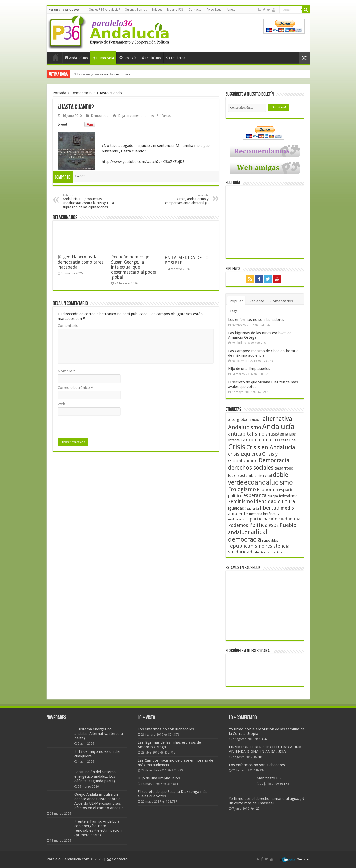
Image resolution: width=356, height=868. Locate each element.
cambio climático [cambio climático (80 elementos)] (260, 440)
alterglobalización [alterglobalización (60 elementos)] (245, 419)
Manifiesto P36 (270, 778)
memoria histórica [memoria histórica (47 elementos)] (262, 514)
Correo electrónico (75, 388)
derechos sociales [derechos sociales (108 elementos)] (251, 468)
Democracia (103, 58)
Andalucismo (77, 58)
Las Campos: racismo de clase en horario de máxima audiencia (263, 353)
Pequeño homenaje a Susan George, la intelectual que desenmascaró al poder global (134, 267)
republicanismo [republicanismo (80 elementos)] (246, 546)
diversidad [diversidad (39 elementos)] (265, 476)
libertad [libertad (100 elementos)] (270, 508)
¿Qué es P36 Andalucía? (104, 10)
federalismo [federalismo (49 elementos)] (288, 496)
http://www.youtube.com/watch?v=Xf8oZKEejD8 (143, 162)
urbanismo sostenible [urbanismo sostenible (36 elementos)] (268, 552)
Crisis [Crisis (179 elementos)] (237, 447)
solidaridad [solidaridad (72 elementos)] (240, 552)
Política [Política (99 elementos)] (258, 525)
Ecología (128, 58)
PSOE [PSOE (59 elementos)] (274, 525)
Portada (56, 57)
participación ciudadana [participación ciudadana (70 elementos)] (275, 519)
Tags (234, 311)
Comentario (68, 326)
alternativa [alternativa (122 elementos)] (277, 419)
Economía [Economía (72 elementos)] (267, 490)
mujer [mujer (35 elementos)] (280, 514)
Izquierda (176, 58)
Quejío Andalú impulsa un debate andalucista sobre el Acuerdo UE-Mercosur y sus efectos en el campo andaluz (99, 801)
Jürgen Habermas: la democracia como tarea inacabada (81, 262)
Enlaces (157, 10)
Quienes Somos (136, 10)
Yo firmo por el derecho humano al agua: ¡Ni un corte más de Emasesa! (267, 801)
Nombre (66, 371)
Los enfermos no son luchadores (256, 320)
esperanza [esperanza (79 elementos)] (255, 495)
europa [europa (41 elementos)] (273, 496)
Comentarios (282, 301)
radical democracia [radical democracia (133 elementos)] (248, 536)
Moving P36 (175, 10)
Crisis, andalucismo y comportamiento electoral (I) (183, 199)
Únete (231, 10)
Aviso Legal (215, 10)
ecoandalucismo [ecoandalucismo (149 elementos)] (269, 482)
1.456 (263, 739)
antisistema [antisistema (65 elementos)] (277, 434)
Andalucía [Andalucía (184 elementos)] (278, 427)
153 (286, 784)
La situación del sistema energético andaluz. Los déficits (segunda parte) (95, 776)
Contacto (195, 10)
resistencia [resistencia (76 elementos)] (277, 546)
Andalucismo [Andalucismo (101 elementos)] (245, 427)
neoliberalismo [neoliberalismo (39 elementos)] (238, 519)
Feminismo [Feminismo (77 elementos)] (240, 501)
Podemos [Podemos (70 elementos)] (238, 525)
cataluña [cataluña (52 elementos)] (288, 440)
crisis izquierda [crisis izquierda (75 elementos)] (245, 454)
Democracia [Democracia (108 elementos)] (274, 460)
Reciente (257, 301)
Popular (236, 301)
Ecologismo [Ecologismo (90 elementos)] (242, 489)
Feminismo (151, 58)
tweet (63, 124)
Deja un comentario (132, 116)
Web (61, 404)
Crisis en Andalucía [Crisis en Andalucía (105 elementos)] (271, 447)
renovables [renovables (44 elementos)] (270, 541)
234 (262, 770)
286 (260, 757)
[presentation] (96, 428)
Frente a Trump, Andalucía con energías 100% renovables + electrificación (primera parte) (98, 828)
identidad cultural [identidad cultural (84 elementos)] (275, 501)
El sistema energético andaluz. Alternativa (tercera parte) (99, 734)
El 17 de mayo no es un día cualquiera (101, 74)
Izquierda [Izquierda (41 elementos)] (252, 509)
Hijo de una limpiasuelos (249, 369)
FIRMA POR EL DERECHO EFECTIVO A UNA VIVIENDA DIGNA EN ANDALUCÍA (265, 749)
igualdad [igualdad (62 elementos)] (236, 508)
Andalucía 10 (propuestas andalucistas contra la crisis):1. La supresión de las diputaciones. (88, 201)
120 (257, 809)
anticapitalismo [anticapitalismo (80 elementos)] (246, 434)
